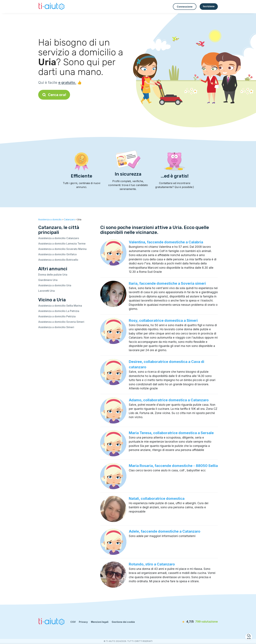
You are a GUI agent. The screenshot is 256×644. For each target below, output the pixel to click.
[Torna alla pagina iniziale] (52, 7)
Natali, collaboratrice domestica (157, 498)
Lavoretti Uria (46, 291)
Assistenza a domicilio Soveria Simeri (61, 322)
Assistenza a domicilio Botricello (58, 260)
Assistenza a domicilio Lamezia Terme (62, 244)
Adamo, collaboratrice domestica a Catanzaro (169, 400)
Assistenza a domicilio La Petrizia (59, 311)
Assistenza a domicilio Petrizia (57, 316)
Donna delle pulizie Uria (53, 275)
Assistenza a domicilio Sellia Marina (60, 306)
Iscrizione (209, 6)
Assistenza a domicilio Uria (55, 285)
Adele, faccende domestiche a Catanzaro (165, 531)
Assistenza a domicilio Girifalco (57, 254)
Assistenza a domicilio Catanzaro (59, 238)
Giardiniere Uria (48, 280)
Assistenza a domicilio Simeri (56, 327)
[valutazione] (199, 622)
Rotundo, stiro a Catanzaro (152, 564)
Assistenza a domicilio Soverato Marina (62, 249)
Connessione (185, 7)
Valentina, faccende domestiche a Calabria (166, 242)
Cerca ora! (54, 95)
